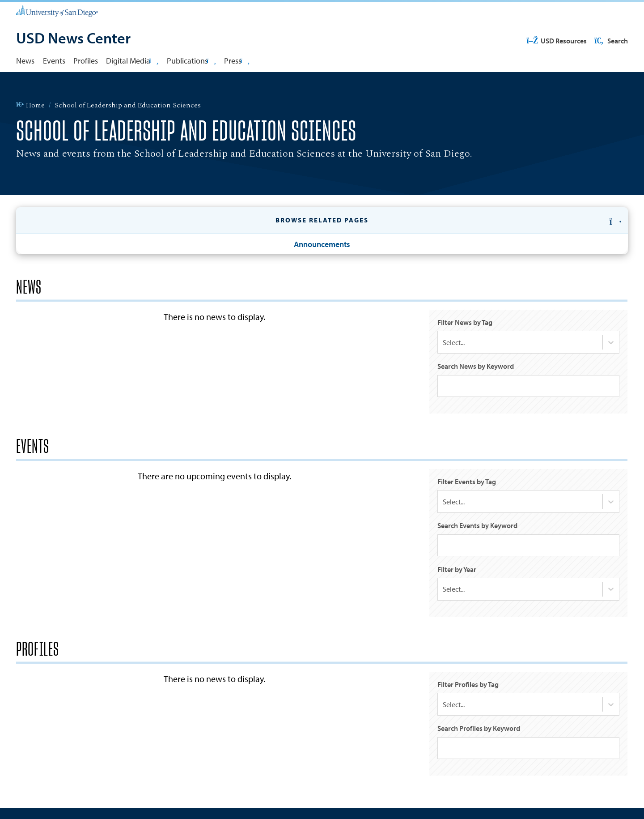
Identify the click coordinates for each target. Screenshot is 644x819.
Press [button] (237, 60)
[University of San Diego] (57, 11)
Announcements (322, 244)
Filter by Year (457, 570)
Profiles (86, 60)
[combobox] (443, 343)
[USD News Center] (73, 39)
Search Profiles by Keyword (479, 729)
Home (30, 106)
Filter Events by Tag (467, 482)
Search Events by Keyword (477, 526)
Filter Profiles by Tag (468, 686)
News (25, 60)
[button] (322, 221)
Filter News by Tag (465, 322)
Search (610, 41)
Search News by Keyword (476, 367)
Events (54, 60)
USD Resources (557, 41)
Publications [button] (191, 60)
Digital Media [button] (132, 60)
